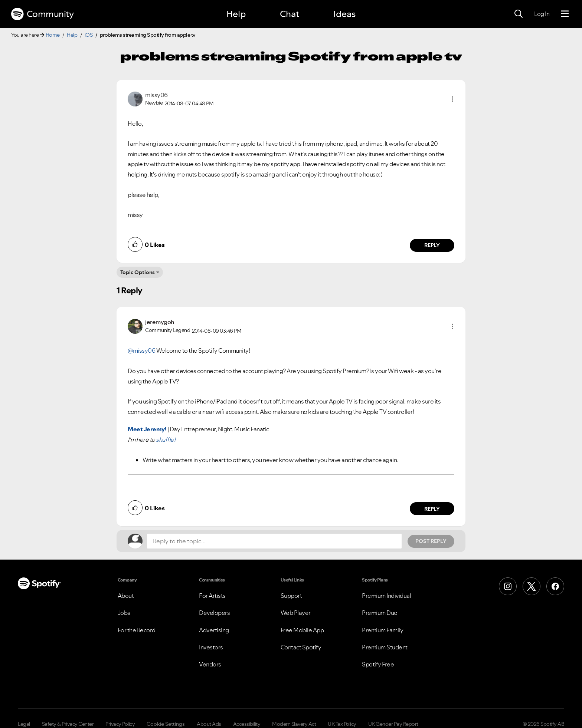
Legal (24, 724)
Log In (542, 14)
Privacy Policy (120, 724)
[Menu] (565, 14)
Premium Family (382, 630)
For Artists (212, 596)
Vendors (210, 664)
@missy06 (141, 350)
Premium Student (385, 647)
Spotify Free (378, 664)
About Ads (209, 724)
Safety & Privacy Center (68, 724)
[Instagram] (508, 586)
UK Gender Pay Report (393, 724)
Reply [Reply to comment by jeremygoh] (432, 509)
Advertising (214, 630)
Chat (290, 14)
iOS (89, 35)
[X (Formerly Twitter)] (532, 586)
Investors (211, 647)
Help (236, 14)
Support (291, 596)
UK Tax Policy (342, 724)
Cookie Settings (166, 724)
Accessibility (247, 724)
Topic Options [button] (138, 272)
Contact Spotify (301, 647)
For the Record (137, 630)
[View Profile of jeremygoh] (160, 322)
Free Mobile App (302, 630)
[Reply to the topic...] (274, 541)
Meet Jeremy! (147, 429)
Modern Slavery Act (294, 724)
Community (42, 14)
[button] (452, 99)
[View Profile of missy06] (156, 95)
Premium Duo (380, 613)
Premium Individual (386, 596)
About (126, 596)
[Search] (519, 14)
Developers (214, 613)
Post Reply (431, 541)
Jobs (124, 613)
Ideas (344, 14)
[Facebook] (555, 586)
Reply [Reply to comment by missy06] (432, 245)
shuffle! (166, 439)
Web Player (296, 613)
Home (53, 35)
